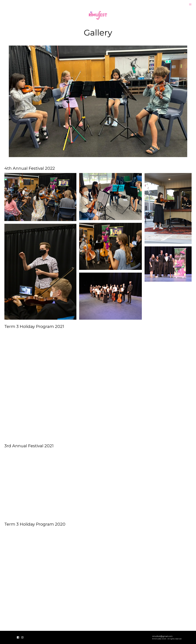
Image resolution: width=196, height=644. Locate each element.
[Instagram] (22, 637)
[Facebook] (18, 637)
